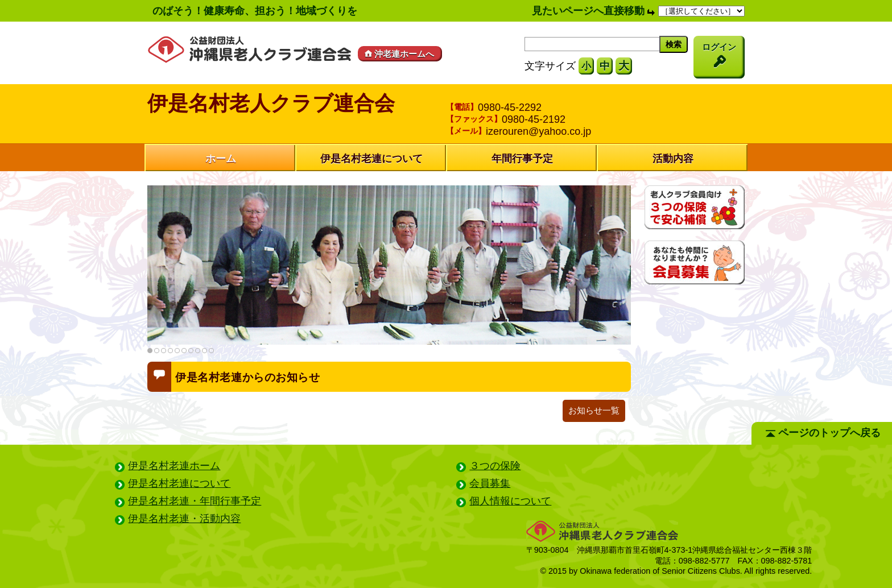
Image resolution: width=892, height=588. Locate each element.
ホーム (221, 159)
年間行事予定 (522, 159)
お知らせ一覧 (594, 411)
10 (211, 351)
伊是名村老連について (371, 159)
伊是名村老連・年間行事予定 (195, 501)
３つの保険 (495, 466)
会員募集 (490, 483)
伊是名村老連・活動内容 (184, 519)
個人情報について (510, 501)
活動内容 (673, 159)
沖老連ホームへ (398, 54)
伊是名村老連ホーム (174, 466)
